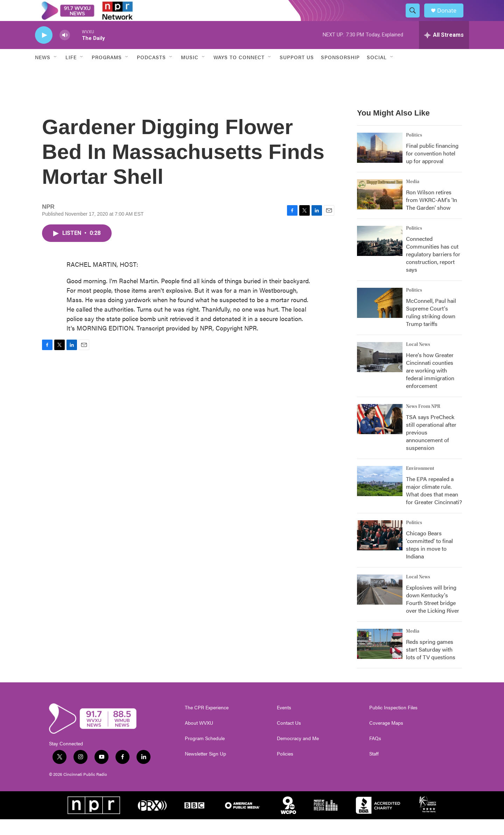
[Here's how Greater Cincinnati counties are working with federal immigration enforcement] (380, 373)
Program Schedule (205, 754)
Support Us (297, 73)
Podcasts (151, 73)
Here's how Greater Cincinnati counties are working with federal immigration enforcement (430, 386)
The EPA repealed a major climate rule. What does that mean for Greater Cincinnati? (434, 506)
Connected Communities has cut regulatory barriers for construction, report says (433, 270)
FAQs (375, 754)
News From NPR (423, 422)
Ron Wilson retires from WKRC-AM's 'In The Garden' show (432, 215)
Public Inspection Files (393, 723)
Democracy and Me (298, 754)
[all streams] (444, 51)
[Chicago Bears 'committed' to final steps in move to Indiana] (380, 551)
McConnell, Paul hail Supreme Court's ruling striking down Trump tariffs (431, 328)
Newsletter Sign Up (205, 770)
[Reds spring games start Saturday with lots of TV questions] (380, 660)
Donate (451, 18)
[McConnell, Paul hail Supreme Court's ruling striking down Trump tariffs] (380, 319)
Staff (374, 770)
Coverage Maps (386, 739)
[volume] (65, 51)
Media (413, 197)
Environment (420, 484)
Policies (285, 770)
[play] (44, 51)
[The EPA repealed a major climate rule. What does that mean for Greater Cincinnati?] (380, 497)
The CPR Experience (207, 723)
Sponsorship (340, 73)
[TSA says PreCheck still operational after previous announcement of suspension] (380, 435)
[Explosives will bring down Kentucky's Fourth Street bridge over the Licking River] (380, 605)
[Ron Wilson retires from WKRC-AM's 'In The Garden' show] (380, 210)
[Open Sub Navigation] (56, 73)
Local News (418, 360)
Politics (414, 151)
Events (284, 723)
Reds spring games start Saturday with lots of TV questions (431, 665)
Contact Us (289, 739)
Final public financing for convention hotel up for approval (432, 169)
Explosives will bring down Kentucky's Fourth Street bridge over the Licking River (433, 615)
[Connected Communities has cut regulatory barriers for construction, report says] (380, 257)
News (43, 73)
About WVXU (199, 739)
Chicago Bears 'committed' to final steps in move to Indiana (429, 560)
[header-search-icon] (416, 19)
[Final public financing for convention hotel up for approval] (380, 163)
